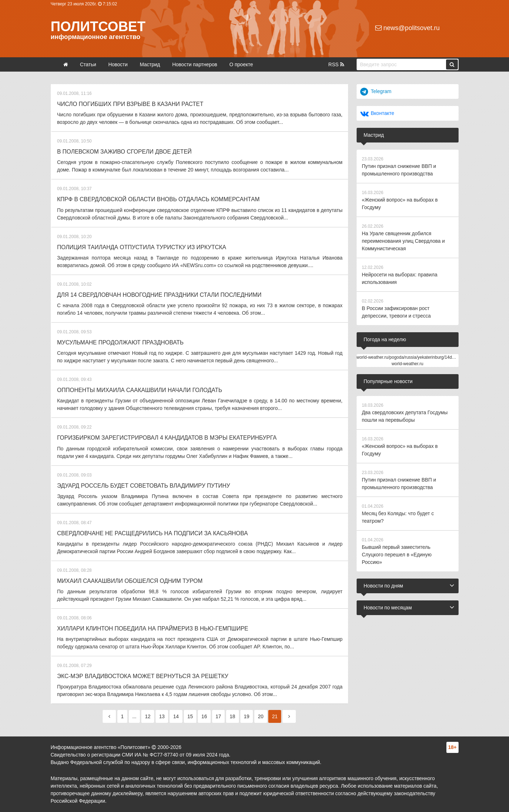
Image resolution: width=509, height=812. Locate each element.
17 (219, 716)
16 (204, 716)
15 (190, 716)
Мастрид (150, 64)
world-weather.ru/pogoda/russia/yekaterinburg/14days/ (408, 357)
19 (247, 716)
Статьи (88, 64)
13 (162, 716)
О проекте (241, 64)
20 (261, 716)
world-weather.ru (408, 364)
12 (148, 716)
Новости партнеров (195, 64)
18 (233, 716)
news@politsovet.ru (407, 28)
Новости (118, 64)
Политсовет (98, 26)
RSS (336, 64)
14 (176, 716)
